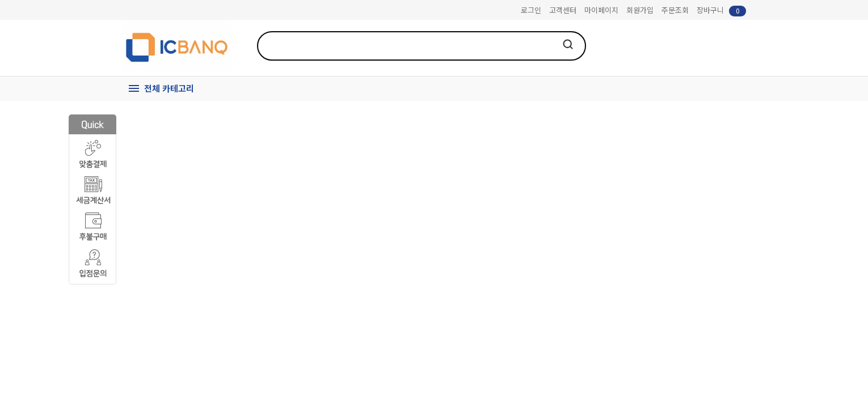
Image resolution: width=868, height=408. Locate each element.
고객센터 (563, 10)
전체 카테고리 (169, 88)
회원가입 (640, 10)
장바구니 (721, 10)
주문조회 (675, 10)
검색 (568, 44)
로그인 (531, 10)
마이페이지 (601, 10)
